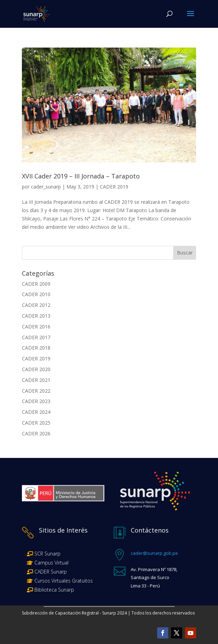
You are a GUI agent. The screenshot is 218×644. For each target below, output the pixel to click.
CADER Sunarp (51, 572)
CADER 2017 (36, 337)
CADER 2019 (114, 187)
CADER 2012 (36, 305)
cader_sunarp (46, 187)
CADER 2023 (36, 401)
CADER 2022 (36, 391)
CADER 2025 (36, 423)
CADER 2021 (36, 380)
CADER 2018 (36, 348)
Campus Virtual (51, 563)
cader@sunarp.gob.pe (154, 553)
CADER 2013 (36, 316)
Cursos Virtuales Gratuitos (63, 581)
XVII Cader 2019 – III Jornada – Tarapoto (81, 176)
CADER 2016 (36, 327)
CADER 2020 (36, 369)
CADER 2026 (36, 433)
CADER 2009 (36, 284)
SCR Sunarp (47, 554)
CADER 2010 (36, 294)
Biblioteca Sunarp (54, 590)
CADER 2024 (36, 412)
